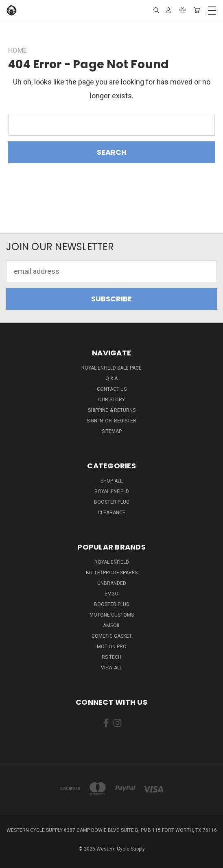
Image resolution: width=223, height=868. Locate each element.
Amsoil (112, 626)
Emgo (111, 594)
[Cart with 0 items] (197, 10)
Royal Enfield (112, 491)
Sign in (95, 421)
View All (111, 668)
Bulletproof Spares (112, 573)
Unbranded (112, 583)
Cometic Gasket (112, 636)
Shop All (111, 481)
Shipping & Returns (112, 410)
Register (125, 421)
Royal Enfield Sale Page (111, 368)
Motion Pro (112, 647)
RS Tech (111, 657)
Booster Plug (112, 502)
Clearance (111, 513)
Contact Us (112, 389)
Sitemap (112, 431)
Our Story (111, 400)
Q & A (111, 379)
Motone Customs (112, 615)
